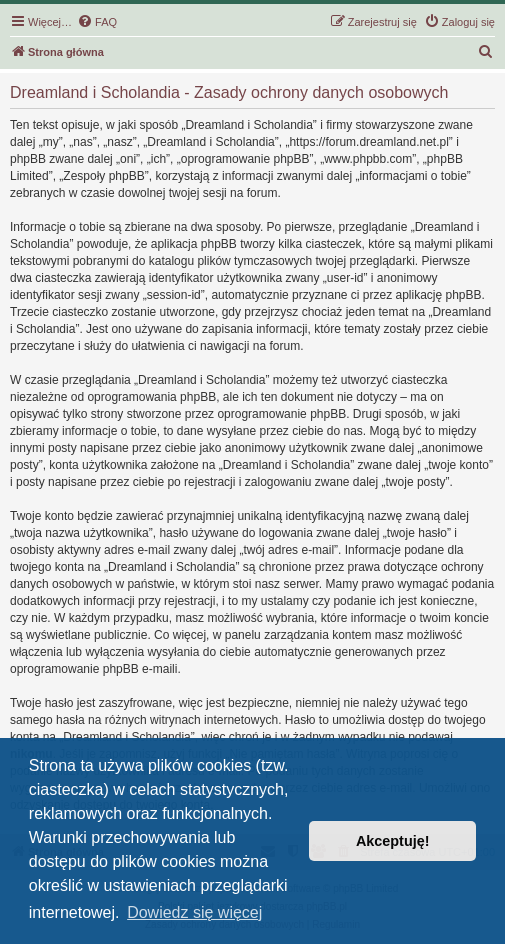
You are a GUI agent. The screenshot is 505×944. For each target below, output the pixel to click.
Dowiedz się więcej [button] (194, 912)
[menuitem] (97, 22)
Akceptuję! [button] (393, 841)
